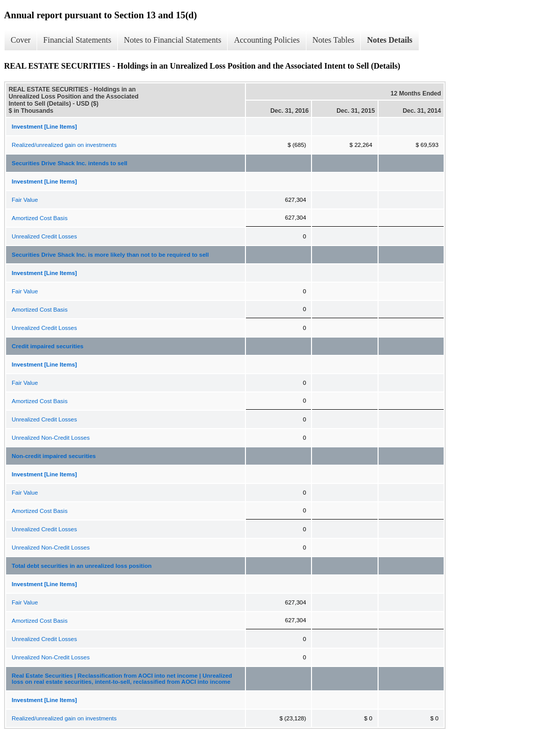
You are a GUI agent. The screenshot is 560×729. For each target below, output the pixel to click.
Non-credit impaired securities (54, 456)
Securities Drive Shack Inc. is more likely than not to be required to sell (110, 255)
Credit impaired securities (48, 346)
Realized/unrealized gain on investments (64, 145)
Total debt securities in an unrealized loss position (82, 566)
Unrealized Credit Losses (44, 236)
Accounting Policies (267, 40)
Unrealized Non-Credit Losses (51, 438)
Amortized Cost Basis (40, 218)
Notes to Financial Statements (173, 40)
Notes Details (390, 40)
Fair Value (25, 200)
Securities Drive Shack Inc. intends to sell (70, 163)
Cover (21, 40)
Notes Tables (334, 40)
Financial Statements (77, 40)
